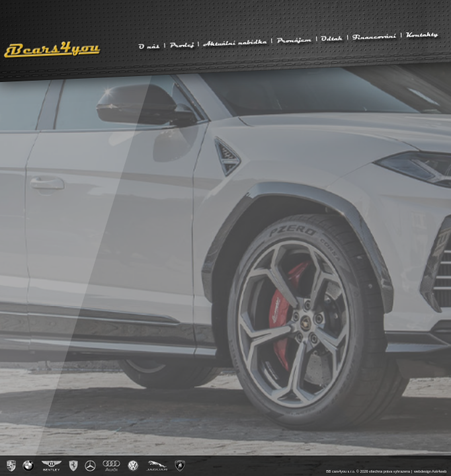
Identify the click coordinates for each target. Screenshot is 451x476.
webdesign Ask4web (430, 471)
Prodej (181, 44)
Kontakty (422, 34)
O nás (149, 46)
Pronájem (294, 40)
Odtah (332, 38)
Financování (375, 36)
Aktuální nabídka (235, 42)
